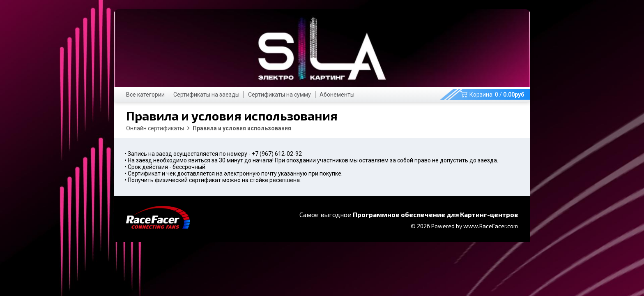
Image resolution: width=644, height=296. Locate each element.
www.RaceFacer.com (491, 226)
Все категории (145, 95)
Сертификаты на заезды (206, 95)
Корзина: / (492, 95)
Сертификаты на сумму (279, 95)
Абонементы (337, 95)
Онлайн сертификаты (155, 128)
